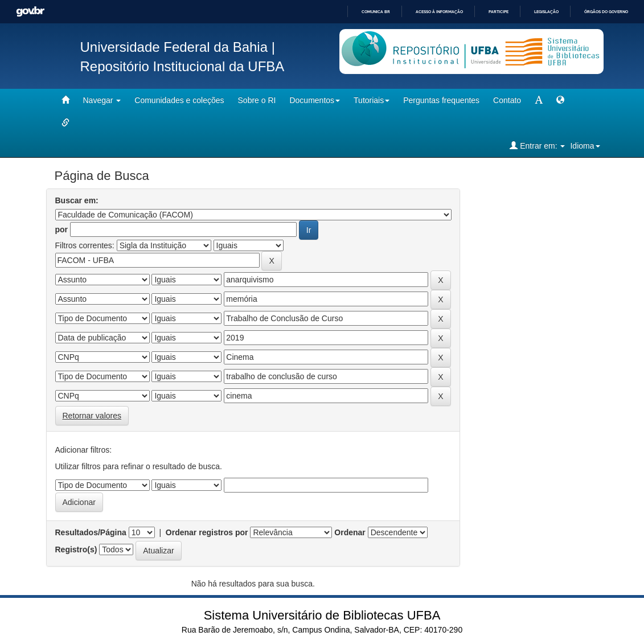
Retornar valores (92, 416)
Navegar (102, 100)
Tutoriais (372, 100)
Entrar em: (537, 145)
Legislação (546, 12)
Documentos (315, 100)
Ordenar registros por (207, 532)
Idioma (585, 146)
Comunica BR (376, 12)
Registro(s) (76, 549)
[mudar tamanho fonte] (539, 100)
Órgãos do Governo (606, 12)
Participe (499, 12)
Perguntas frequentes (441, 100)
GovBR (30, 12)
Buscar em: (77, 200)
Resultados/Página (91, 532)
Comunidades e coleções (179, 100)
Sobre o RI (257, 100)
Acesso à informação (439, 12)
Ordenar (350, 532)
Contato (507, 100)
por (62, 229)
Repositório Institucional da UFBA (182, 66)
